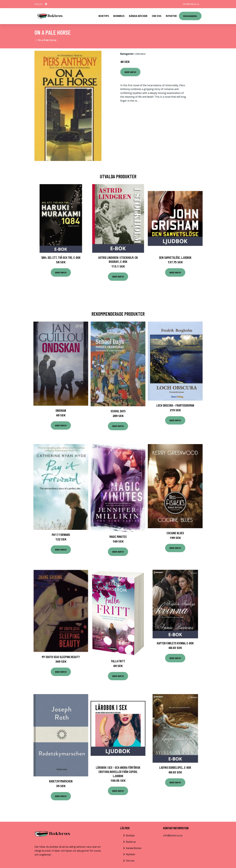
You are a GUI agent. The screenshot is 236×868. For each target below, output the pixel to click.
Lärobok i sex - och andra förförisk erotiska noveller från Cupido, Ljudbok (118, 772)
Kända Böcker (138, 16)
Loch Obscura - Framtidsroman (175, 405)
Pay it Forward (61, 535)
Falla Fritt (118, 661)
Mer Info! (130, 72)
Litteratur (140, 54)
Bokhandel (190, 16)
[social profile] (46, 4)
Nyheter (171, 16)
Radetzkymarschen (61, 781)
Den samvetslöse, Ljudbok (175, 257)
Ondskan (61, 410)
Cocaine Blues (175, 533)
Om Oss (157, 16)
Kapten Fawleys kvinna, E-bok (175, 643)
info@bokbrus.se (191, 4)
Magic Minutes (118, 537)
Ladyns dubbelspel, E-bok (175, 767)
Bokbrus (119, 16)
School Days (118, 411)
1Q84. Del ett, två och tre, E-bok (61, 257)
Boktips (104, 16)
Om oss (130, 861)
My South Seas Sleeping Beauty (61, 657)
